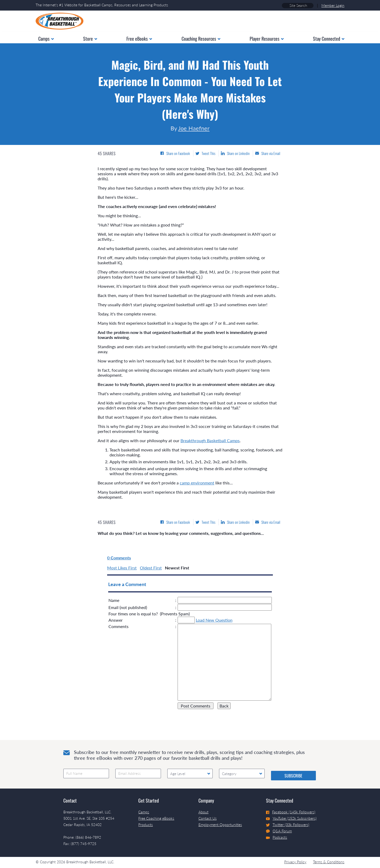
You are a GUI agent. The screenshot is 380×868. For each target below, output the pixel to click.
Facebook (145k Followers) (291, 812)
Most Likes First (122, 568)
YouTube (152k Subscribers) (291, 818)
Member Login (333, 5)
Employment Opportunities (220, 825)
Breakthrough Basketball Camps (210, 440)
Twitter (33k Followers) (288, 825)
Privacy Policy (295, 862)
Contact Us (208, 818)
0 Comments (119, 558)
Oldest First (151, 568)
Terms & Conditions (329, 862)
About (203, 812)
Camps (144, 812)
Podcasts (277, 837)
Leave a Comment (127, 584)
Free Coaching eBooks (156, 818)
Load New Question (214, 620)
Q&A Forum (279, 831)
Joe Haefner (194, 128)
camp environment (197, 483)
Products (146, 825)
